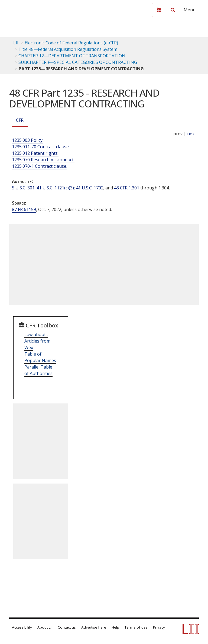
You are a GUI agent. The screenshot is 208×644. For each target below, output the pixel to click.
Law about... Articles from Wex (37, 341)
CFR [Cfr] (20, 120)
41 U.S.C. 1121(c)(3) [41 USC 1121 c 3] (55, 188)
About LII (45, 627)
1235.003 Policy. (28, 140)
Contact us (67, 627)
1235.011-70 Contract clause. (41, 147)
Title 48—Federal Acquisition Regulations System (68, 49)
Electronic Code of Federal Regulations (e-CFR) (71, 43)
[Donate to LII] (159, 10)
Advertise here (94, 627)
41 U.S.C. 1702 (90, 188)
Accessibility (22, 627)
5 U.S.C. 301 (23, 188)
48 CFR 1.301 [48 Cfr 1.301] (127, 188)
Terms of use (136, 627)
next (192, 134)
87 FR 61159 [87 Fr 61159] (24, 209)
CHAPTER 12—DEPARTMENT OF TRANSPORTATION (72, 56)
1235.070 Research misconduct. (43, 160)
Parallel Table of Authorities (38, 370)
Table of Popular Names (40, 357)
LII (16, 43)
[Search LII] (173, 10)
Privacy (159, 627)
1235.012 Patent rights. (35, 153)
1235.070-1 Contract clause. (40, 166)
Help (115, 627)
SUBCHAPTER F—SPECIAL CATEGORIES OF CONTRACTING (78, 62)
